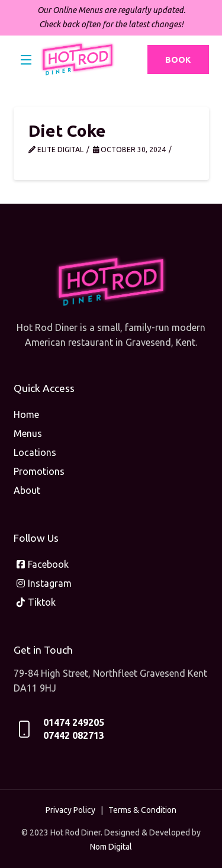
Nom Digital (111, 847)
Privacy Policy (70, 810)
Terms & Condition (142, 810)
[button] (27, 60)
